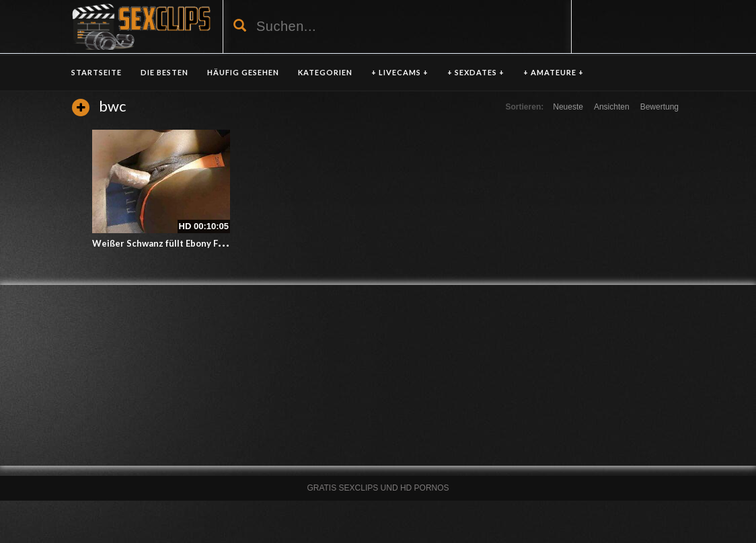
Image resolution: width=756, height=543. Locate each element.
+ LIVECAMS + (400, 72)
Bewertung (659, 107)
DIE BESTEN (164, 72)
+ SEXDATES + (476, 72)
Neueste (568, 107)
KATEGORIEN (325, 72)
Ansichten (612, 107)
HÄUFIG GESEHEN (243, 72)
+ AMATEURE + (554, 72)
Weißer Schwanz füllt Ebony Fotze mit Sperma (190, 243)
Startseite (97, 72)
